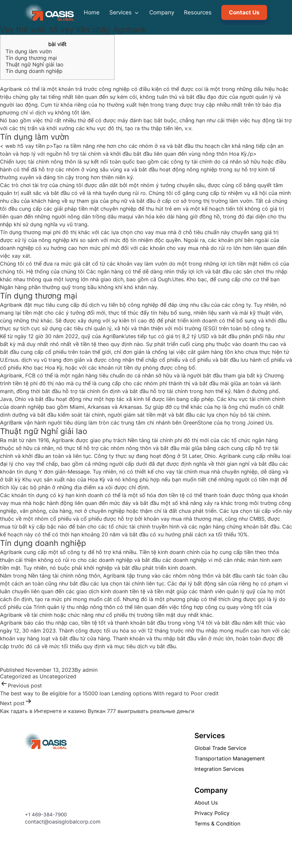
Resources (198, 12)
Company (162, 12)
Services (124, 12)
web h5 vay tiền (25, 146)
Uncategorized (58, 676)
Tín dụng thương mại (31, 58)
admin (90, 670)
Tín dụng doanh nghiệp (34, 71)
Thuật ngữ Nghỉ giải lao (35, 64)
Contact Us (244, 12)
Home (92, 12)
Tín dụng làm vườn (29, 51)
